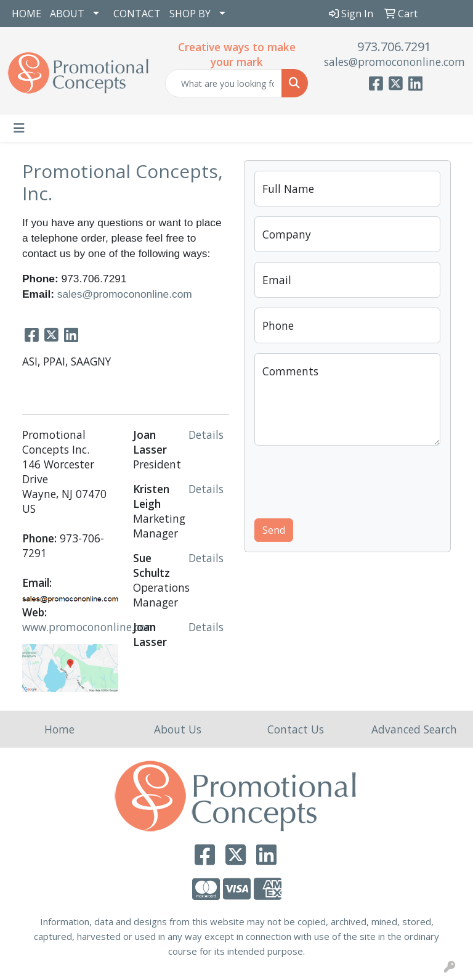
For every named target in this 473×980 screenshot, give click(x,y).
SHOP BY (190, 14)
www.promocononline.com (89, 627)
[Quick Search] (224, 83)
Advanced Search (414, 729)
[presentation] (348, 480)
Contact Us (296, 729)
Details (206, 435)
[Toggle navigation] (19, 128)
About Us (178, 729)
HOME (26, 14)
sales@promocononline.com (394, 62)
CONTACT (137, 14)
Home (59, 729)
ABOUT (67, 14)
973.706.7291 (394, 47)
